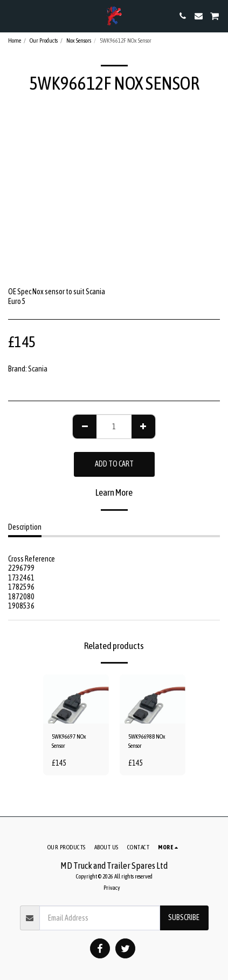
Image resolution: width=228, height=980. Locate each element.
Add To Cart (114, 464)
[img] (76, 699)
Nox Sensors (79, 40)
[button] (12, 15)
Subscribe (184, 917)
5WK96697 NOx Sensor (69, 741)
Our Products (44, 40)
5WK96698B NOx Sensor (147, 741)
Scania (38, 369)
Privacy (112, 888)
